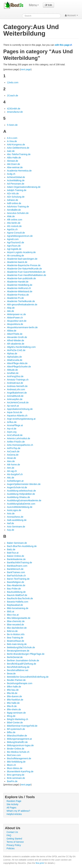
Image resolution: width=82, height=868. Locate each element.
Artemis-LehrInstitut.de (18, 438)
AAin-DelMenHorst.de (18, 148)
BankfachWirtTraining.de (19, 563)
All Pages (11, 808)
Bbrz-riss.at (13, 615)
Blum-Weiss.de (15, 768)
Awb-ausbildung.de (17, 520)
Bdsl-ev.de (12, 631)
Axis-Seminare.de (16, 527)
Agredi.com (13, 239)
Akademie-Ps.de (15, 298)
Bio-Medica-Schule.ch (18, 752)
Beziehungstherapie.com (20, 683)
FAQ (9, 835)
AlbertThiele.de (15, 334)
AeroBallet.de (14, 210)
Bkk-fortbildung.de (16, 762)
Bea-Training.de (15, 638)
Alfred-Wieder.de (15, 340)
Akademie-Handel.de (18, 282)
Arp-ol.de (12, 429)
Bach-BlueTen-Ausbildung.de (22, 546)
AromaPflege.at (15, 425)
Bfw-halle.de (13, 703)
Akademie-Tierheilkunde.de (21, 301)
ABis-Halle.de (14, 158)
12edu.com (13, 82)
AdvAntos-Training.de (18, 207)
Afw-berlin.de (14, 223)
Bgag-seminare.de (16, 713)
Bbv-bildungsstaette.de (19, 618)
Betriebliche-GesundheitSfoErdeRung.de (28, 677)
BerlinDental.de (15, 657)
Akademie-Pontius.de (18, 295)
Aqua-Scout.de (15, 412)
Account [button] (71, 15)
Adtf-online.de (14, 203)
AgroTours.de (14, 246)
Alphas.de (12, 354)
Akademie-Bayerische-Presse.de (24, 265)
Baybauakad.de (15, 605)
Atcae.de (11, 458)
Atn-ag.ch (12, 471)
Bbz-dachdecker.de (17, 628)
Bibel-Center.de (15, 723)
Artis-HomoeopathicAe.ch (20, 445)
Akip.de (11, 308)
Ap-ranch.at (13, 406)
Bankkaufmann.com (17, 566)
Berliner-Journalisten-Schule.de (23, 660)
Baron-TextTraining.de (18, 579)
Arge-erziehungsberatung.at (21, 419)
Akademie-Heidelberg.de (20, 285)
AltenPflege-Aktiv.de (17, 363)
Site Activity (12, 804)
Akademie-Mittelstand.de (20, 291)
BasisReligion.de (15, 582)
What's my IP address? (18, 811)
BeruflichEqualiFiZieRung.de (21, 664)
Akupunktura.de (15, 324)
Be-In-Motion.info (16, 634)
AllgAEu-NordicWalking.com (21, 347)
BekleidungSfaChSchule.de (21, 647)
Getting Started (14, 839)
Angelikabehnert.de (17, 393)
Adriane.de (12, 200)
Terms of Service (15, 842)
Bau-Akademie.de (16, 585)
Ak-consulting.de (15, 256)
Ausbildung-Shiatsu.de (18, 497)
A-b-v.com (12, 138)
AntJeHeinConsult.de (18, 402)
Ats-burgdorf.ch (15, 474)
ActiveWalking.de (16, 180)
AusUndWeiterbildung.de (20, 507)
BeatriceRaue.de (15, 641)
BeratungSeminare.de (18, 651)
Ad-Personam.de (16, 184)
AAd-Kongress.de (16, 145)
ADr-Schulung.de (16, 197)
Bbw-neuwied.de (15, 625)
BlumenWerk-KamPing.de (20, 772)
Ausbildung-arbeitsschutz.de (21, 491)
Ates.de (11, 461)
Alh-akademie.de (16, 344)
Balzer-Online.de (15, 556)
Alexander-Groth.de (17, 337)
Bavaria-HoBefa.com (18, 602)
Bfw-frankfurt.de (15, 700)
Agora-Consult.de (16, 233)
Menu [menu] (34, 5)
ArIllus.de (12, 422)
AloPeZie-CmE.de (16, 350)
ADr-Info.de (13, 193)
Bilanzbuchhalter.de (17, 736)
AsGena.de (13, 455)
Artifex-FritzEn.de (16, 442)
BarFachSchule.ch (16, 576)
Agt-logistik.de (14, 249)
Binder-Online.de (16, 749)
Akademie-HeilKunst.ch (19, 288)
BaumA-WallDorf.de (17, 595)
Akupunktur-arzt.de (17, 321)
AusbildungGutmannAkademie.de (24, 500)
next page (26, 69)
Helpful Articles (14, 814)
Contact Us (12, 832)
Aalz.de (11, 151)
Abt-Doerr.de (13, 164)
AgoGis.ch (12, 229)
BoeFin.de (12, 781)
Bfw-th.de (12, 706)
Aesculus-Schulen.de (18, 213)
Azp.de (11, 530)
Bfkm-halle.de (14, 687)
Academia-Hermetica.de (19, 171)
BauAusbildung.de (16, 592)
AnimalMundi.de (15, 396)
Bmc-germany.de (16, 775)
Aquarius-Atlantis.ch (17, 416)
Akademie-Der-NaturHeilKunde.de (24, 269)
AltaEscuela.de (15, 360)
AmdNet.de (13, 373)
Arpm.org (12, 432)
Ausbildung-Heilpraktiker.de (21, 494)
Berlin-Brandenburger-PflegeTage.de (26, 654)
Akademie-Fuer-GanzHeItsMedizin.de (26, 272)
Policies (11, 848)
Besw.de (11, 674)
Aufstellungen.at (15, 481)
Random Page (14, 801)
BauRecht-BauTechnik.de (20, 598)
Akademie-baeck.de (17, 262)
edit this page (62, 45)
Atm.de (11, 468)
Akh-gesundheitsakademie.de (22, 305)
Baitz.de (11, 549)
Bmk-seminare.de (16, 778)
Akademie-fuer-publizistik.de (21, 278)
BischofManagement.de (19, 758)
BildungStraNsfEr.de (17, 742)
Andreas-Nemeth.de (17, 386)
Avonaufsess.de (15, 517)
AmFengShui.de (15, 376)
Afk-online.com (15, 220)
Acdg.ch (11, 174)
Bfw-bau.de (13, 690)
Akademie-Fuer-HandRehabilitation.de (26, 275)
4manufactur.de (15, 112)
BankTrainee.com (16, 572)
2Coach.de (12, 96)
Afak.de (11, 216)
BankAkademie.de (16, 559)
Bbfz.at (11, 611)
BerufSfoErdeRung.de (18, 667)
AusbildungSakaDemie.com (21, 504)
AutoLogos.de (14, 510)
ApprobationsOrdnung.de (20, 409)
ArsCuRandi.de (15, 435)
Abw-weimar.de (15, 167)
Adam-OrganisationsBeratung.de (24, 187)
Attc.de (11, 478)
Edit (48, 5)
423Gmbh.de (14, 109)
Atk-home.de (13, 465)
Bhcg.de (11, 716)
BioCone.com (14, 755)
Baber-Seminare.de (17, 543)
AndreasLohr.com (16, 389)
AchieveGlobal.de (16, 177)
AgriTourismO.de (15, 242)
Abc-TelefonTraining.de (19, 154)
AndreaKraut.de (15, 383)
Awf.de (10, 523)
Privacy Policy (14, 845)
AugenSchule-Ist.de (17, 487)
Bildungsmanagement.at (19, 739)
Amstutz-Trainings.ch (18, 380)
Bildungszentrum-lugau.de (20, 745)
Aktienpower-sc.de (16, 314)
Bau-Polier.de (14, 589)
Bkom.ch (11, 765)
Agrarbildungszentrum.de (20, 236)
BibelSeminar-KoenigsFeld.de (22, 726)
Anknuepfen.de (15, 399)
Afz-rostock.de (14, 226)
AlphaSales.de (14, 357)
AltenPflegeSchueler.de (19, 367)
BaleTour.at (13, 553)
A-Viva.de (12, 141)
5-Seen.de (12, 125)
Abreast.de (12, 161)
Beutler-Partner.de (16, 680)
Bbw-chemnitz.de (16, 621)
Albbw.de (12, 331)
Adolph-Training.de (17, 190)
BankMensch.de (15, 569)
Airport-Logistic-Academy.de (21, 252)
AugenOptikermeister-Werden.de (24, 484)
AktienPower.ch (15, 318)
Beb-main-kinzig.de (17, 644)
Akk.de (10, 311)
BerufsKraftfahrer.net (18, 670)
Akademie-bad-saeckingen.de (22, 259)
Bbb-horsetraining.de (18, 608)
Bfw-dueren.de (14, 696)
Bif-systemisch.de (16, 729)
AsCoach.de (13, 451)
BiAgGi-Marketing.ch (17, 719)
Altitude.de (12, 370)
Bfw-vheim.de (14, 709)
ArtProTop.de (14, 448)
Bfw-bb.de (12, 693)
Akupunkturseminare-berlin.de (22, 327)
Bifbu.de (11, 732)
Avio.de (11, 514)
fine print (40, 863)
